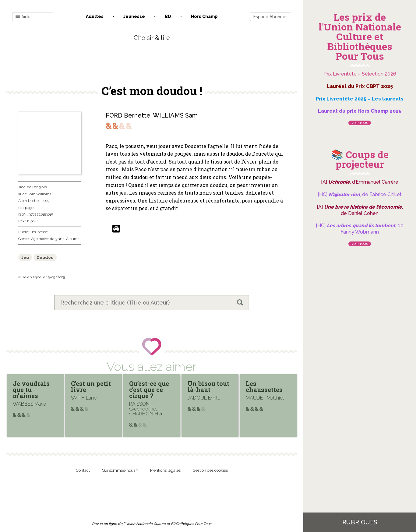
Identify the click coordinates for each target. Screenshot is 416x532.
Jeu (25, 257)
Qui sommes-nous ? (120, 470)
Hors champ (204, 16)
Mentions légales (165, 470)
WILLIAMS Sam (175, 115)
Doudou (45, 257)
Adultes (95, 16)
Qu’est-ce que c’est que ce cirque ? (149, 389)
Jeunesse (134, 16)
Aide (23, 17)
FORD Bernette (128, 115)
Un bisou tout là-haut (208, 386)
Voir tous (360, 123)
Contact (83, 470)
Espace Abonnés (270, 17)
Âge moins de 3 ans (48, 239)
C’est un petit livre (91, 386)
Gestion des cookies (210, 470)
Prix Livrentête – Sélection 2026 (360, 74)
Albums (73, 239)
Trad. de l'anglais (32, 187)
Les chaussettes (264, 386)
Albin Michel (29, 201)
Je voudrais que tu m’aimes (31, 389)
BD (168, 16)
